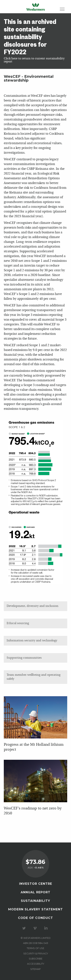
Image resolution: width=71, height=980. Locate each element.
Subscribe (36, 959)
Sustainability (35, 901)
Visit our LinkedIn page (47, 928)
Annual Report (35, 892)
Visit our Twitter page (25, 928)
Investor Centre (36, 884)
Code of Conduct (35, 918)
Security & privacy (36, 954)
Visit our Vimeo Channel (36, 928)
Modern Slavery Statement (35, 909)
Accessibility (36, 964)
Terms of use (35, 948)
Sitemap (35, 969)
